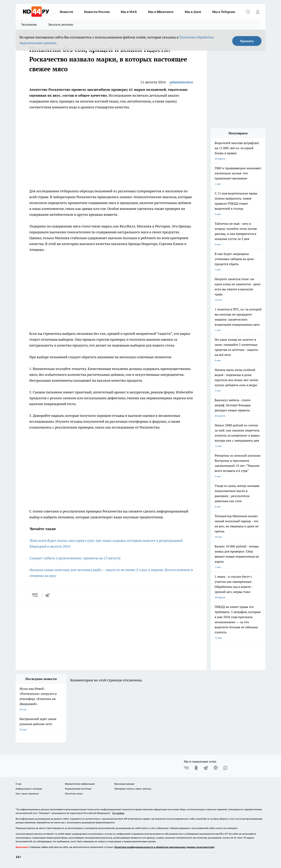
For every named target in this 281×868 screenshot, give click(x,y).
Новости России (97, 12)
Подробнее (118, 813)
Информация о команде (29, 789)
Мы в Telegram (224, 12)
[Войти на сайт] (258, 12)
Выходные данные (124, 784)
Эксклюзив (29, 25)
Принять (247, 41)
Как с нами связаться (27, 794)
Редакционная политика (78, 789)
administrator (181, 82)
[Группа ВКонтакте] (186, 768)
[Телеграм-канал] (206, 768)
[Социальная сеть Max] (225, 768)
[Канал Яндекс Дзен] (216, 768)
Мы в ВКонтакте (161, 12)
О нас (19, 784)
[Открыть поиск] (248, 12)
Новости (66, 12)
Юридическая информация (80, 784)
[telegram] (49, 595)
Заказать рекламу (61, 25)
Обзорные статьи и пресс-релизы (133, 789)
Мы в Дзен (193, 12)
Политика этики (74, 794)
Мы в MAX (129, 12)
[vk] (35, 595)
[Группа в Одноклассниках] (196, 768)
